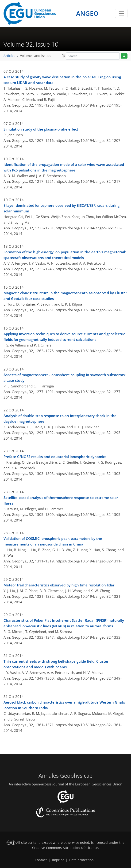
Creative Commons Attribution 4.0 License (65, 848)
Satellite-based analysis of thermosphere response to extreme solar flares (61, 500)
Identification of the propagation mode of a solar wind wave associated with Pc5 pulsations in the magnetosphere (64, 167)
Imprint (58, 860)
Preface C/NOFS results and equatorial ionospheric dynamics (55, 457)
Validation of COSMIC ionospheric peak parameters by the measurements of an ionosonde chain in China (53, 541)
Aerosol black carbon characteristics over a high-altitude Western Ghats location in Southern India (64, 705)
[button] (63, 56)
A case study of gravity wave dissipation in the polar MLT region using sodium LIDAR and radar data (62, 80)
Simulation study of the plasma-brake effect (41, 129)
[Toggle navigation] (121, 13)
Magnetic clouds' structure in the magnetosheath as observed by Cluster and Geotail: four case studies (65, 296)
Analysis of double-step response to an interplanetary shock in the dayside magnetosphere (60, 418)
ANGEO (87, 13)
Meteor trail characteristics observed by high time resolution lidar (59, 585)
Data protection (81, 860)
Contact (41, 860)
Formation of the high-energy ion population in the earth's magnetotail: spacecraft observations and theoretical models (65, 255)
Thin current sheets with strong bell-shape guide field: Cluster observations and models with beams (56, 664)
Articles (9, 56)
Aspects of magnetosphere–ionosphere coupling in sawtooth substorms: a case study (65, 378)
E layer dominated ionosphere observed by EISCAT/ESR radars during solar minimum (62, 208)
